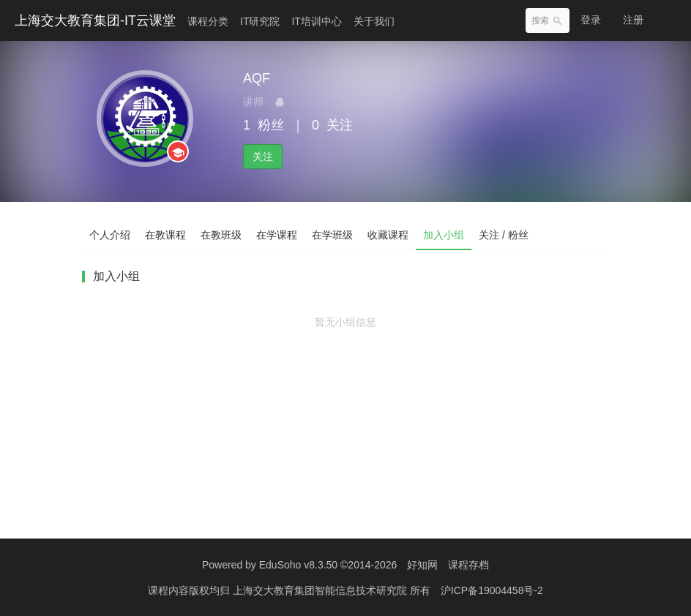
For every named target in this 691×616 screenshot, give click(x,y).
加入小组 (444, 235)
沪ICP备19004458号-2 (492, 590)
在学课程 (277, 235)
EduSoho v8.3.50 (298, 565)
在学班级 (332, 235)
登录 (591, 20)
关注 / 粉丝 (504, 235)
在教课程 (165, 235)
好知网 (422, 565)
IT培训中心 (316, 21)
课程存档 (468, 565)
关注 (263, 157)
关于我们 (374, 21)
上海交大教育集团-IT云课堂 (95, 20)
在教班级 (221, 235)
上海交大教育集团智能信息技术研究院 (321, 590)
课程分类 (208, 21)
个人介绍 (110, 235)
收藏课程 (388, 235)
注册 (633, 20)
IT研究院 (260, 21)
